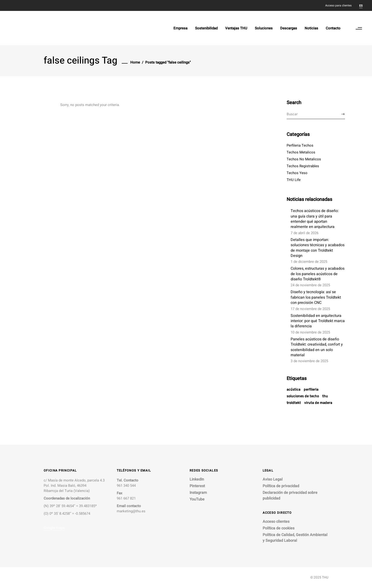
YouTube (197, 499)
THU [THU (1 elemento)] (325, 396)
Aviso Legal (273, 479)
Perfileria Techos (300, 145)
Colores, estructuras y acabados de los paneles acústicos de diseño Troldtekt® (318, 274)
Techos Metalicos (301, 152)
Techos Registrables (303, 166)
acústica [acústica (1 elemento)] (293, 390)
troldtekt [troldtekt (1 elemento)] (294, 403)
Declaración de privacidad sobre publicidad (290, 495)
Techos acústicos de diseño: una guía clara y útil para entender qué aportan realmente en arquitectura (315, 219)
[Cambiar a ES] (361, 5)
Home (135, 62)
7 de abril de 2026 (305, 233)
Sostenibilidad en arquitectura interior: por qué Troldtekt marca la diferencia (318, 321)
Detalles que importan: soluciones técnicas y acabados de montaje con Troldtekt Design (318, 248)
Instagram (198, 493)
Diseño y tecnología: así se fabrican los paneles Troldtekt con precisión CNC (316, 297)
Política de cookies (279, 528)
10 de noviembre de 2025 (310, 332)
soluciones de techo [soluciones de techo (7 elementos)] (303, 396)
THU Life (294, 180)
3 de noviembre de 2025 (309, 361)
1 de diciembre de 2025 (309, 262)
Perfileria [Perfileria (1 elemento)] (311, 390)
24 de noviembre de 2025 (310, 285)
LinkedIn (197, 479)
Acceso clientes (276, 522)
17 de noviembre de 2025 (310, 309)
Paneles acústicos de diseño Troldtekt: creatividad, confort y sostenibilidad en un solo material (317, 347)
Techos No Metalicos (304, 159)
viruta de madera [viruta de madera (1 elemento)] (318, 403)
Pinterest (197, 486)
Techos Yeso (297, 173)
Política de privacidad (281, 486)
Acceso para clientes (338, 5)
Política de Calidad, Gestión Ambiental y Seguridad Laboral (295, 538)
